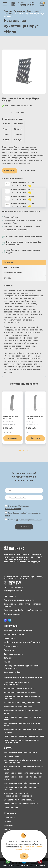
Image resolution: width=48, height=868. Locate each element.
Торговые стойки (12, 672)
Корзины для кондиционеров (18, 630)
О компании (10, 818)
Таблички (8, 658)
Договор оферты (12, 614)
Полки (7, 662)
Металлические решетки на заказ (20, 693)
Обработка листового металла (19, 800)
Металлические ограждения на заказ (22, 703)
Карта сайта (10, 596)
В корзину (10, 171)
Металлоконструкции (14, 634)
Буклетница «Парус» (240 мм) (35, 417)
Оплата (7, 822)
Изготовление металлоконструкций (21, 804)
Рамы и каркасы (11, 646)
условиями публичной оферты (30, 520)
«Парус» (8, 14)
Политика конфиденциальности (19, 600)
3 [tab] (28, 450)
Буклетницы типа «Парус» (29, 212)
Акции (7, 830)
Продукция (19, 11)
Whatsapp (8, 863)
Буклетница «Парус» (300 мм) (12, 417)
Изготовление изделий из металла (20, 752)
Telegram (24, 863)
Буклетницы (33, 11)
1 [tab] (20, 450)
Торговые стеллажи (14, 654)
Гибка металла (11, 808)
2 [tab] (24, 450)
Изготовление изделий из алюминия (21, 783)
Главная (8, 11)
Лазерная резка (12, 756)
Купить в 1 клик (28, 171)
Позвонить (40, 863)
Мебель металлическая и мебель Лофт (23, 642)
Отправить (24, 527)
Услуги (8, 748)
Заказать (13, 438)
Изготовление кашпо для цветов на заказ (24, 736)
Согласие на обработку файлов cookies (23, 610)
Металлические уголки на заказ (19, 689)
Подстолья (9, 650)
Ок (24, 856)
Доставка (8, 826)
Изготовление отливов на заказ (19, 707)
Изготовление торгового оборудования (23, 773)
